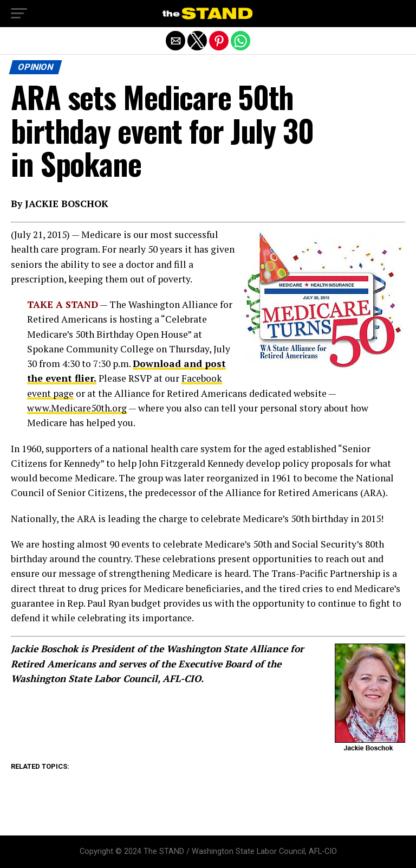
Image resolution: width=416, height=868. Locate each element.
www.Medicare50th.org (77, 408)
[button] (19, 14)
